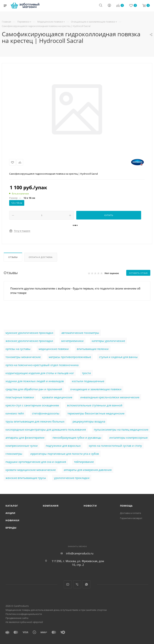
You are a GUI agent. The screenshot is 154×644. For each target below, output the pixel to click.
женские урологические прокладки (29, 341)
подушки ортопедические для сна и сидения (36, 462)
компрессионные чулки (22, 446)
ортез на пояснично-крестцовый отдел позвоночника (42, 365)
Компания (51, 506)
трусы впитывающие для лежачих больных (35, 421)
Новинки (12, 520)
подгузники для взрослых (63, 446)
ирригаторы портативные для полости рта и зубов (65, 454)
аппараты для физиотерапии (25, 438)
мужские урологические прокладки (29, 333)
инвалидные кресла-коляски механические (110, 397)
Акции (10, 513)
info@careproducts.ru (80, 553)
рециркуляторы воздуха (89, 421)
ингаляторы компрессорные (128, 438)
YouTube (68, 584)
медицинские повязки (54, 349)
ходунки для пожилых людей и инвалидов (35, 381)
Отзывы (13, 257)
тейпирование (84, 462)
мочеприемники (72, 341)
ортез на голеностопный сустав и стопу (115, 446)
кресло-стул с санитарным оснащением (32, 405)
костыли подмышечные (88, 381)
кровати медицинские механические (31, 470)
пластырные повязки (20, 397)
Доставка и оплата (130, 513)
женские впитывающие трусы (26, 478)
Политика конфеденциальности (24, 614)
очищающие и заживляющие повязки (96, 389)
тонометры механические (23, 357)
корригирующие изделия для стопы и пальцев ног (40, 373)
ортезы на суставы (18, 349)
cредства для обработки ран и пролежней (34, 389)
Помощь (126, 506)
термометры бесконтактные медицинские (96, 413)
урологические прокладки (72, 478)
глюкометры (14, 454)
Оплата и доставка (41, 257)
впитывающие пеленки (93, 349)
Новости (90, 506)
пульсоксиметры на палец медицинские (121, 429)
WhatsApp (86, 584)
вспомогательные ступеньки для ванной (95, 405)
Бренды (11, 528)
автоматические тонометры (80, 333)
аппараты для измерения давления (88, 470)
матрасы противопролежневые (70, 357)
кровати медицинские (57, 397)
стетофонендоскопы (46, 413)
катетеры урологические (108, 341)
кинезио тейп (15, 413)
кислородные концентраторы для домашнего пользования (46, 429)
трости (86, 373)
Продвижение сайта (17, 618)
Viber (77, 584)
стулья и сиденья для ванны (118, 357)
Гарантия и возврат (131, 518)
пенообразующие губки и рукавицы (77, 438)
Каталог (12, 506)
